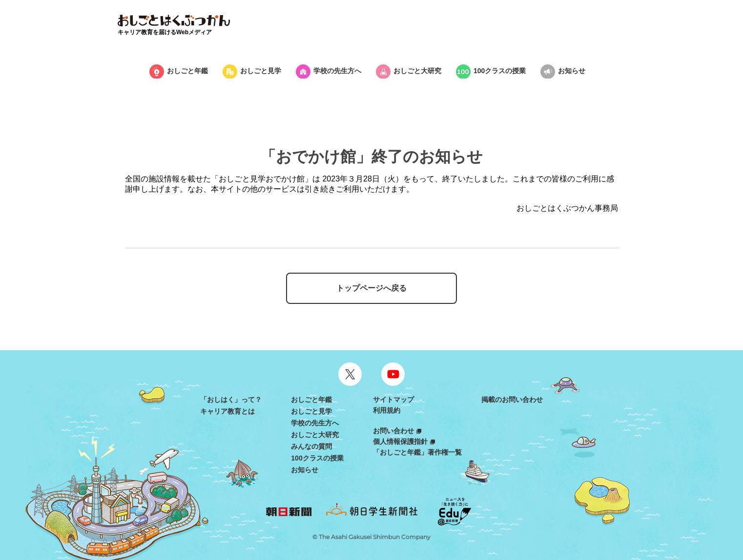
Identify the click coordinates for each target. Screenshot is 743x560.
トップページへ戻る (371, 288)
